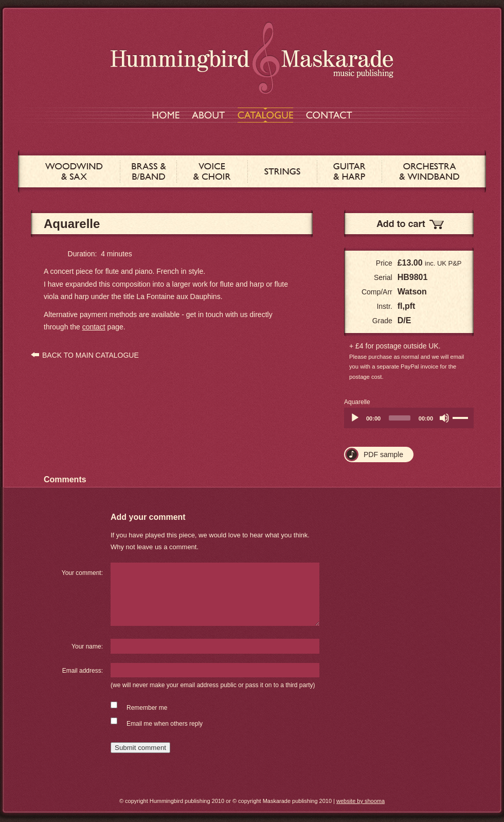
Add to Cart (409, 224)
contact (94, 327)
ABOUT (208, 115)
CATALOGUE (265, 115)
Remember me (147, 708)
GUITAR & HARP (349, 171)
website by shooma (361, 801)
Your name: (87, 646)
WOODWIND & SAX (74, 171)
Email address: (83, 671)
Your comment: (82, 573)
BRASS (148, 171)
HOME (166, 115)
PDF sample (383, 454)
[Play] (355, 418)
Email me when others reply (165, 724)
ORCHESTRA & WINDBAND (429, 171)
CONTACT (329, 115)
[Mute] (444, 418)
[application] (409, 418)
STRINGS (282, 171)
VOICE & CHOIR (212, 171)
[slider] (400, 418)
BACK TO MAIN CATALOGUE (91, 355)
